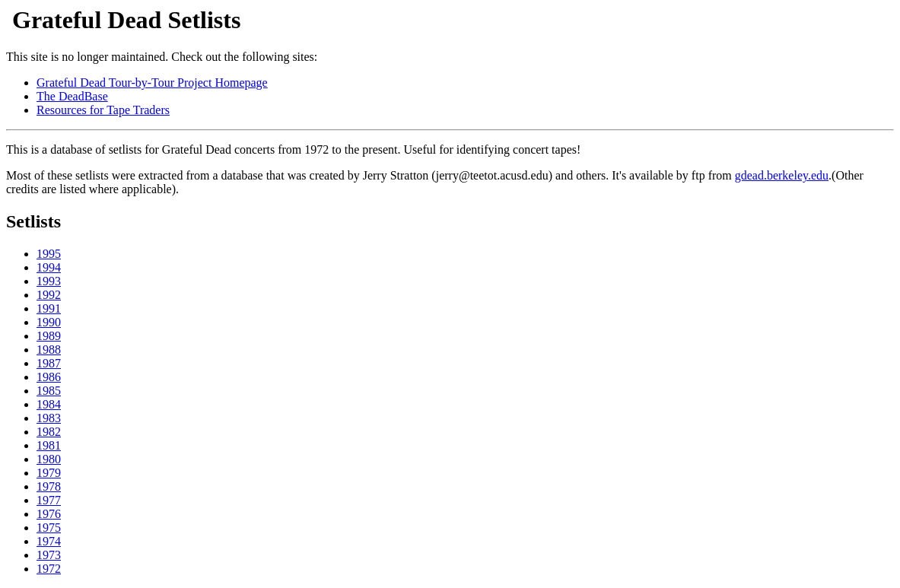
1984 (49, 404)
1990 (49, 322)
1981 (49, 445)
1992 (49, 295)
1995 (49, 254)
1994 (49, 267)
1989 (49, 336)
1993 (49, 281)
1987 (49, 363)
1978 (49, 486)
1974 (49, 541)
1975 (49, 528)
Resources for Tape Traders (103, 110)
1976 (49, 514)
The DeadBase (72, 96)
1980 (49, 459)
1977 (49, 500)
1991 (49, 308)
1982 (49, 432)
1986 (49, 377)
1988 (49, 350)
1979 (49, 473)
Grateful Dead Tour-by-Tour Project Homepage (152, 83)
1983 (49, 418)
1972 (49, 569)
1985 (49, 391)
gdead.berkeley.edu (782, 175)
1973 (49, 555)
